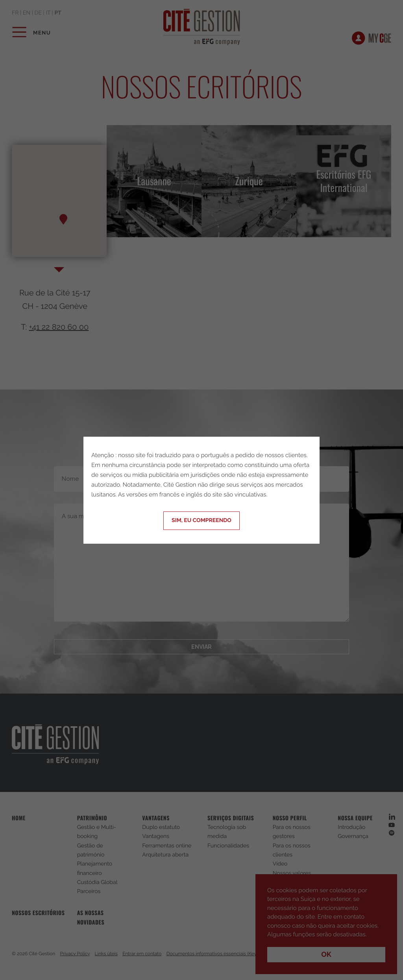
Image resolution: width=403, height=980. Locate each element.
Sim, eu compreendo (201, 520)
